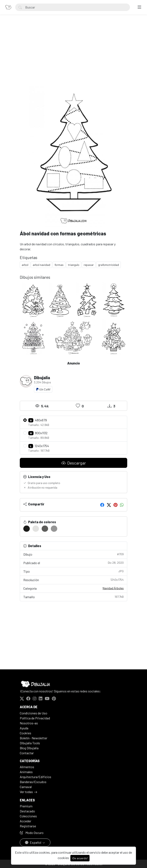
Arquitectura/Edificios (36, 777)
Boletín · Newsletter (34, 738)
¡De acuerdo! (80, 858)
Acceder (26, 821)
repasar (89, 265)
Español (33, 842)
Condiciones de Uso (34, 713)
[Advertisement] (73, 55)
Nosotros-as (29, 723)
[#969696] (54, 529)
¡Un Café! (43, 389)
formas (59, 265)
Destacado (27, 811)
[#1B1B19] (27, 529)
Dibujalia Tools (30, 743)
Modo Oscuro (32, 833)
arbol (25, 265)
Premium (26, 806)
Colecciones (28, 816)
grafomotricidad (108, 265)
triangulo (74, 265)
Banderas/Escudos (33, 782)
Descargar (74, 463)
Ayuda (24, 728)
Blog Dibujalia (29, 748)
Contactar (27, 753)
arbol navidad (41, 265)
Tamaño (73, 597)
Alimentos (27, 767)
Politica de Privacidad (35, 718)
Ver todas (26, 792)
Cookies (26, 733)
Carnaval (26, 787)
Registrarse (28, 826)
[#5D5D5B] (45, 529)
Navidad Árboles (113, 588)
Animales (26, 772)
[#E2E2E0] (36, 529)
